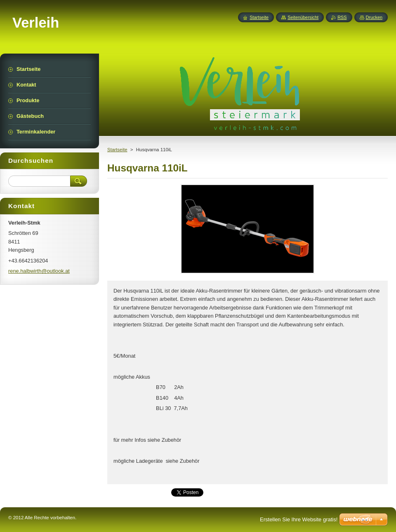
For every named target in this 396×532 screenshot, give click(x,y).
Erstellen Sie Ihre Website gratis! (299, 519)
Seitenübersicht (303, 17)
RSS (342, 17)
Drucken (374, 17)
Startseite (117, 150)
